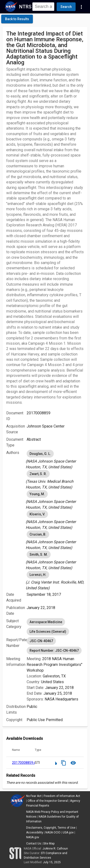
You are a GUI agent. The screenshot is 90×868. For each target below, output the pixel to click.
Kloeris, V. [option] (37, 514)
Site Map (49, 844)
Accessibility (35, 832)
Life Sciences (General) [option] (48, 632)
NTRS (25, 7)
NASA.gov (33, 837)
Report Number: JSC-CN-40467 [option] (54, 651)
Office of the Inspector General (48, 801)
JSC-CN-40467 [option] (41, 641)
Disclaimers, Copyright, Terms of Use (51, 828)
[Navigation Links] (81, 7)
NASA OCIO (53, 832)
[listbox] (55, 459)
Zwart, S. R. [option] (38, 474)
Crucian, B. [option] (38, 534)
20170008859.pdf (26, 763)
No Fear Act (34, 796)
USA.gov (68, 832)
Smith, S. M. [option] (39, 555)
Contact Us (34, 844)
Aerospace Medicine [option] (46, 622)
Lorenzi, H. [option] (38, 575)
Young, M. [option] (37, 494)
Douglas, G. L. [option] (40, 454)
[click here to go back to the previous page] (17, 19)
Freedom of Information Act (62, 796)
